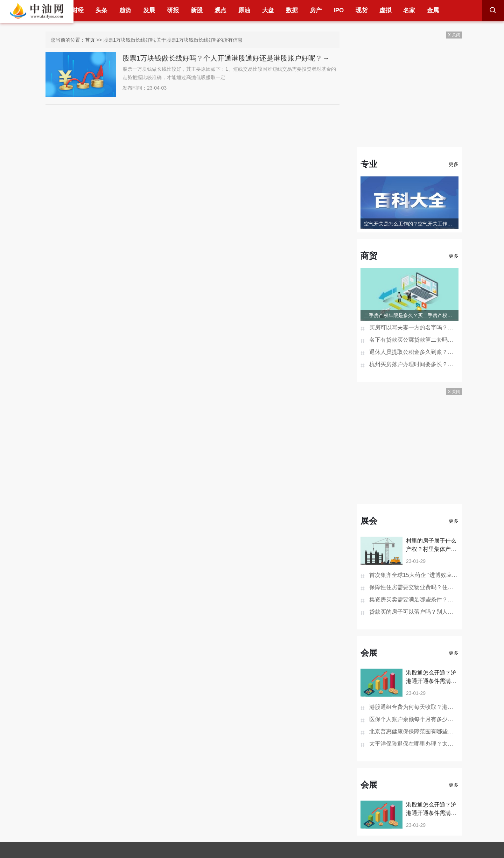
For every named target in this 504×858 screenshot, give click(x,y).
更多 (454, 164)
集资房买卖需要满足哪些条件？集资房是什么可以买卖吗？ (414, 599)
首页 (90, 40)
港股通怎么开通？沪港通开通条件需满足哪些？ (431, 681)
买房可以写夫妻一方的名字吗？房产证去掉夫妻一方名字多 (414, 327)
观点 (220, 10)
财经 (78, 10)
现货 (362, 10)
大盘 (268, 10)
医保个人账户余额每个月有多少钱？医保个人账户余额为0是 (414, 719)
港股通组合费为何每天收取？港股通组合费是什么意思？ (414, 707)
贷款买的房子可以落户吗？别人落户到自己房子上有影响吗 (414, 612)
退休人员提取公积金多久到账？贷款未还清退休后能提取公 (414, 352)
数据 (292, 10)
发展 (149, 10)
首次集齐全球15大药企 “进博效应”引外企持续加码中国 (414, 575)
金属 (433, 10)
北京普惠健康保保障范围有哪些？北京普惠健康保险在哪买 (414, 731)
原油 (244, 10)
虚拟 (385, 10)
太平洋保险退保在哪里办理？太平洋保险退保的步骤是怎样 (414, 744)
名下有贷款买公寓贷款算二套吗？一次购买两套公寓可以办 (414, 340)
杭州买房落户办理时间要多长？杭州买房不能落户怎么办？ (414, 364)
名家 (409, 10)
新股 (197, 10)
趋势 (125, 10)
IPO (339, 10)
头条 (101, 10)
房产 (316, 10)
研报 (173, 10)
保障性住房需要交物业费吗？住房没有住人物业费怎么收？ (414, 587)
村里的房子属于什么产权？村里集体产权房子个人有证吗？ (431, 549)
